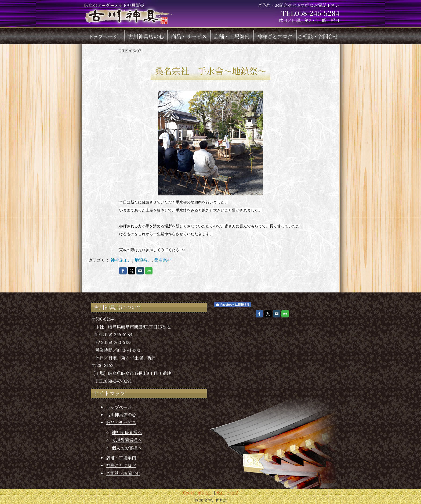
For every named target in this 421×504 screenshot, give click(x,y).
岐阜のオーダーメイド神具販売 (128, 14)
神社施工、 (121, 260)
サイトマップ (227, 493)
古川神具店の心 (146, 36)
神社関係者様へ (127, 432)
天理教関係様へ (127, 440)
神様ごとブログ (275, 36)
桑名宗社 (163, 260)
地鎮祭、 (143, 260)
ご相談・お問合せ (318, 36)
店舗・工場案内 (232, 36)
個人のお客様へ (127, 448)
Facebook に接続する (233, 305)
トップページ (103, 36)
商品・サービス (189, 36)
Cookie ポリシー (198, 493)
